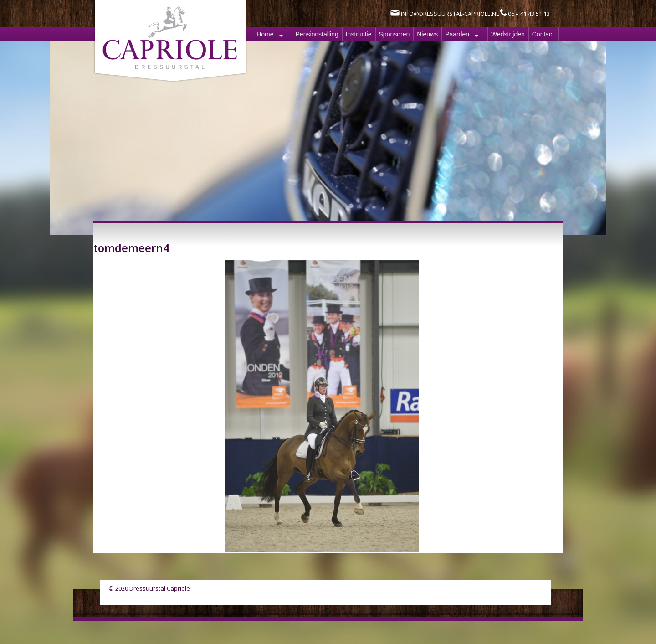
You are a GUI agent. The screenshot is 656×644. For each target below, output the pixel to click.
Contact (543, 34)
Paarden (457, 34)
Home (265, 34)
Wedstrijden (508, 34)
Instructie (359, 34)
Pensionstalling (317, 34)
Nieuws (427, 34)
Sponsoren (395, 34)
